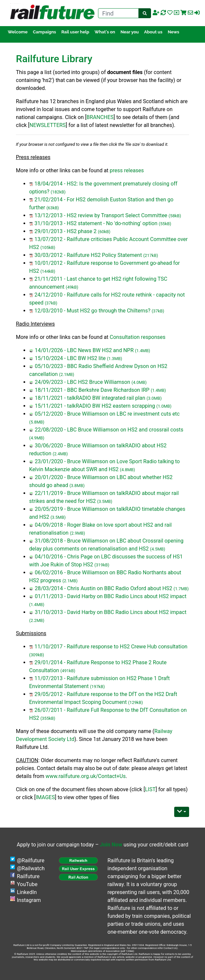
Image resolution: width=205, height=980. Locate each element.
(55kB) (165, 224)
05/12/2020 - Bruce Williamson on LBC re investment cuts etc (107, 414)
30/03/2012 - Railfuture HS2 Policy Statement (88, 255)
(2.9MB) (77, 533)
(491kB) (68, 671)
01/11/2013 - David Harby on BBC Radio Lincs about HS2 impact (111, 596)
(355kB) (48, 718)
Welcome (18, 32)
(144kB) (48, 271)
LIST (150, 789)
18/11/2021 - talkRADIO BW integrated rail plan (90, 398)
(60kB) (104, 232)
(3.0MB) (154, 398)
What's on (105, 32)
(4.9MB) (37, 438)
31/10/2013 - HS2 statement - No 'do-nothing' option (96, 223)
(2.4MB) (60, 454)
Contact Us (170, 948)
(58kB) (175, 216)
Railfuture (28, 876)
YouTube (27, 884)
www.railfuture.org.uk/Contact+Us (85, 776)
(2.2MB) (37, 620)
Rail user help (75, 32)
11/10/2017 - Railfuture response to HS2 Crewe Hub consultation (111, 647)
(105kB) (48, 247)
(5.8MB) (37, 422)
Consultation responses (137, 337)
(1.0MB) (164, 406)
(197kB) (98, 687)
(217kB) (151, 255)
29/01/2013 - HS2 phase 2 (66, 231)
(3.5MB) (105, 501)
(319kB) (102, 565)
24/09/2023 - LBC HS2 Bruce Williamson (82, 382)
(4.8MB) (128, 470)
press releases (127, 170)
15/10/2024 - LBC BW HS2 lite (70, 358)
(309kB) (37, 655)
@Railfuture (31, 860)
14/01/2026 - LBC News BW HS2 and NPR (84, 350)
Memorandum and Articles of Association (95, 951)
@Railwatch (31, 868)
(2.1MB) (67, 374)
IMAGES (45, 797)
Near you (130, 32)
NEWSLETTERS (48, 125)
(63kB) (53, 208)
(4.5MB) (158, 549)
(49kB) (72, 287)
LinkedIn (27, 892)
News (174, 32)
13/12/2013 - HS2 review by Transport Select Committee (101, 215)
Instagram (29, 900)
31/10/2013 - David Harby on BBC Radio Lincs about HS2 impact (111, 612)
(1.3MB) (115, 359)
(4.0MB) (139, 382)
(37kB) (51, 303)
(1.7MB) (181, 589)
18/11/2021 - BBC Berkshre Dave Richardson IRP (92, 390)
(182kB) (58, 192)
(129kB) (136, 702)
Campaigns (44, 32)
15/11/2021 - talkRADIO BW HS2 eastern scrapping (95, 406)
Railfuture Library (54, 59)
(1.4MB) (142, 351)
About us (153, 32)
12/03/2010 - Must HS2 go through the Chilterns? (92, 311)
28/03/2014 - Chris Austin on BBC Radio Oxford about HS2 (103, 588)
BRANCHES (100, 117)
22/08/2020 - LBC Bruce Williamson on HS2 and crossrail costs (109, 430)
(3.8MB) (77, 486)
